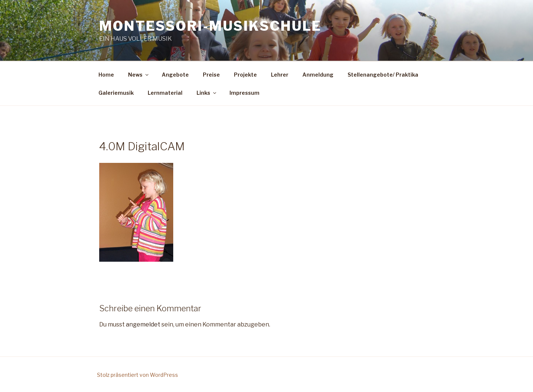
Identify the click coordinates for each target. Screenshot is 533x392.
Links (207, 93)
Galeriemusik (116, 93)
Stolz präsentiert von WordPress (138, 375)
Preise (211, 75)
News (139, 75)
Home (106, 75)
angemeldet (143, 324)
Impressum (244, 93)
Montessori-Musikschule (210, 26)
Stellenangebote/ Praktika (383, 75)
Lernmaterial (165, 93)
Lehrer (280, 75)
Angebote (175, 75)
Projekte (245, 75)
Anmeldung (318, 75)
